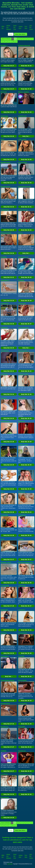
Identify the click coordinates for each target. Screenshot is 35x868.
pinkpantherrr (22, 398)
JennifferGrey (5, 351)
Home (11, 34)
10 (5, 41)
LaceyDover (4, 774)
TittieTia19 (21, 69)
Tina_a (3, 492)
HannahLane (22, 751)
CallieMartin (4, 328)
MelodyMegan (5, 797)
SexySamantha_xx (24, 351)
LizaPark (3, 445)
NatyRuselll (4, 610)
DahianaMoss (5, 656)
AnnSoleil (4, 257)
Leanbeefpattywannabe (25, 774)
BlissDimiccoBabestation (26, 563)
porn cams (18, 842)
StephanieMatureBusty (8, 680)
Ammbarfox (22, 610)
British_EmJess (23, 210)
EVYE (2, 539)
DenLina (21, 469)
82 (14, 41)
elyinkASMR (4, 515)
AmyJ (2, 139)
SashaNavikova (5, 704)
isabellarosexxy (5, 69)
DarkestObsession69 (24, 187)
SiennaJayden (22, 680)
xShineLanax (22, 304)
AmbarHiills (22, 727)
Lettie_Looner (22, 139)
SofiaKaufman (5, 210)
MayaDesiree (5, 727)
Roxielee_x (4, 46)
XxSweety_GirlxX (6, 563)
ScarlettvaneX (22, 116)
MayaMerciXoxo (5, 187)
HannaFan (4, 398)
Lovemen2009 (5, 586)
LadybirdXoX (5, 304)
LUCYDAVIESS (23, 704)
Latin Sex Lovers (31, 27)
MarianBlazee (22, 515)
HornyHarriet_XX (23, 257)
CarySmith (4, 469)
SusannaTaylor (23, 163)
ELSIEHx (21, 539)
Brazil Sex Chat (15, 27)
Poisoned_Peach (23, 374)
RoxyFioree (22, 492)
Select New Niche (20, 34)
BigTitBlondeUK (6, 163)
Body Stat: (9, 66)
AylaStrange (4, 116)
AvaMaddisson (23, 633)
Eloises (20, 233)
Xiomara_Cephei (23, 445)
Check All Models (6, 39)
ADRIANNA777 (5, 280)
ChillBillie (4, 751)
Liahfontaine (22, 586)
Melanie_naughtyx (24, 92)
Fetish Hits (10, 864)
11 (8, 41)
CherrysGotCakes (23, 328)
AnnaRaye (21, 280)
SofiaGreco (22, 421)
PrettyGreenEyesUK (24, 46)
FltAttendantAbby (6, 233)
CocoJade (21, 656)
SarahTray (4, 633)
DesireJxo (4, 92)
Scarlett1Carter (5, 421)
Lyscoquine (4, 374)
